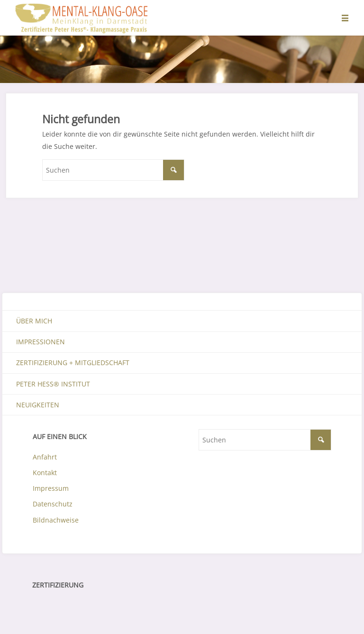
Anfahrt (45, 457)
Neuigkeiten (38, 405)
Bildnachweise (56, 520)
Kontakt (45, 473)
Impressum (51, 488)
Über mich (34, 321)
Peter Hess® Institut (53, 384)
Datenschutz (53, 504)
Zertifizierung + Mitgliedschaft (73, 363)
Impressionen (41, 342)
